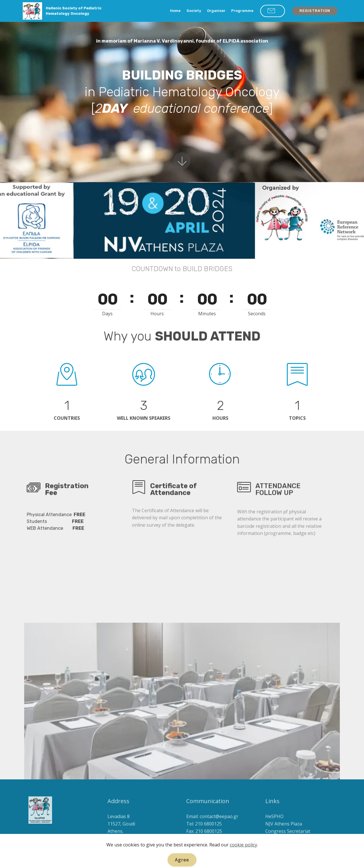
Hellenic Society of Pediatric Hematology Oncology (74, 11)
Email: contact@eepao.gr (212, 825)
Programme (242, 11)
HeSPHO (274, 825)
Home (175, 11)
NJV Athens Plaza (284, 832)
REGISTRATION (315, 11)
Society (194, 11)
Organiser (216, 11)
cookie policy (243, 863)
